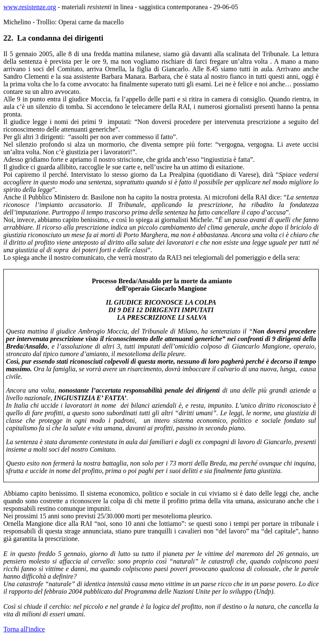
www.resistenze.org (30, 7)
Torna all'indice (24, 629)
